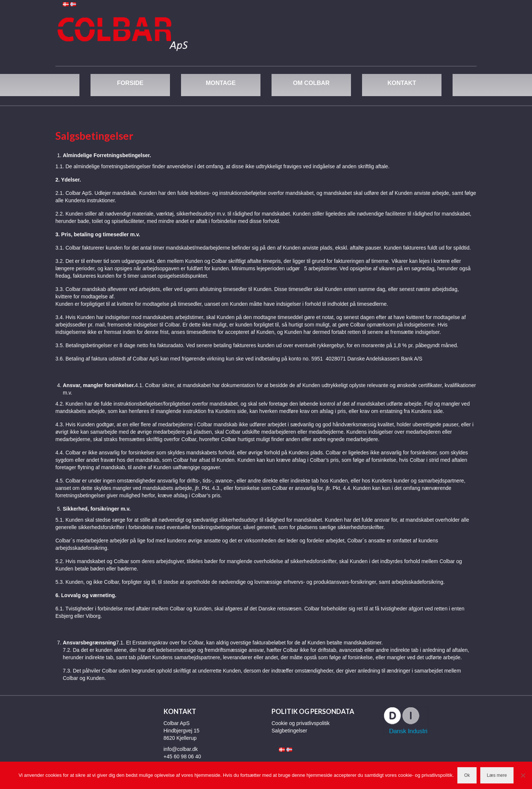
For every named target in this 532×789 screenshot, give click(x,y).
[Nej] (523, 775)
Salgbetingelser (289, 731)
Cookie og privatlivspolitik (301, 723)
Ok (467, 775)
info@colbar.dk (181, 749)
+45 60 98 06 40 (183, 756)
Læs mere (497, 775)
